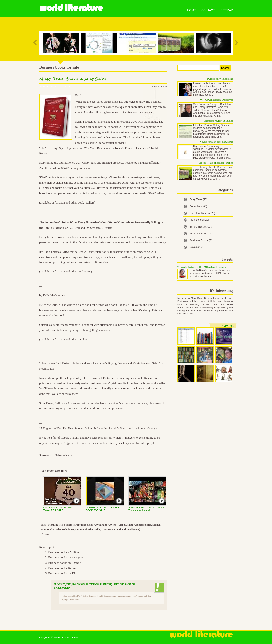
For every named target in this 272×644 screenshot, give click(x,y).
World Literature (71, 8)
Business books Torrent (62, 568)
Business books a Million (64, 552)
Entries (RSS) (70, 637)
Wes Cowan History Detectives (217, 100)
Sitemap (227, 10)
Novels (197, 247)
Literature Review (202, 213)
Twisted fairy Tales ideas (220, 79)
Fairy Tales (198, 199)
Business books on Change (64, 563)
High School (199, 220)
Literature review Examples (218, 121)
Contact (208, 10)
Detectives (198, 206)
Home (191, 10)
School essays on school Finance (216, 163)
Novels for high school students (216, 142)
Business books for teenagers (66, 557)
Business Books (160, 87)
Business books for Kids (63, 573)
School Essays (201, 227)
